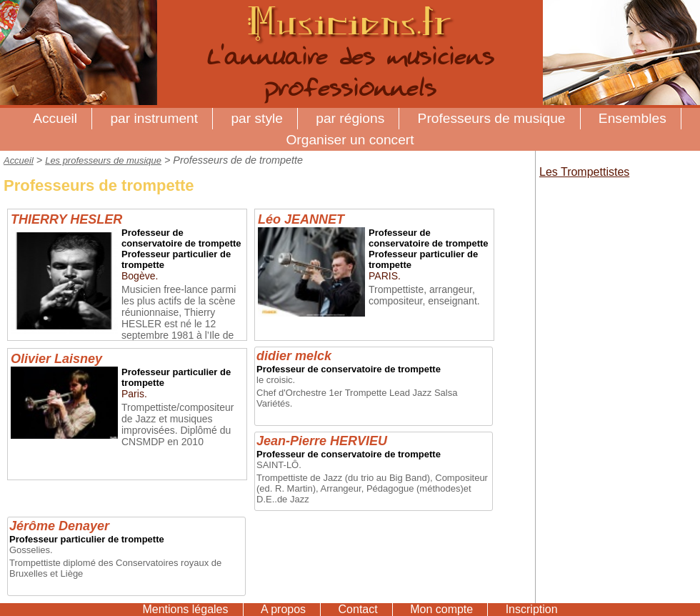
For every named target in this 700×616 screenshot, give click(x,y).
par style (257, 118)
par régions (350, 118)
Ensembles (632, 118)
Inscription (532, 609)
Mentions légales (185, 609)
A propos (283, 609)
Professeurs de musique (492, 118)
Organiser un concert (350, 140)
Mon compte (441, 609)
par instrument (154, 118)
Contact (358, 609)
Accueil (55, 118)
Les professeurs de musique (103, 160)
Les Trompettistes (584, 172)
